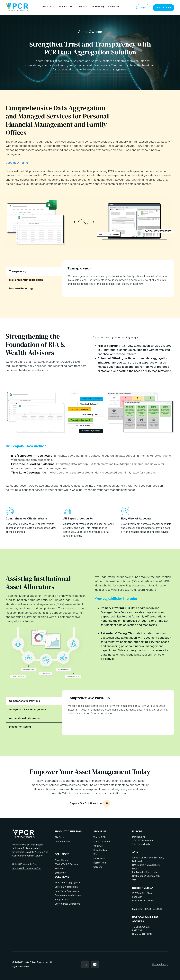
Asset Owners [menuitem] (62, 860)
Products (64, 7)
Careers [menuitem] (98, 867)
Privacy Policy (160, 964)
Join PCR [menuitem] (98, 846)
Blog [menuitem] (96, 854)
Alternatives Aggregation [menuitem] (67, 883)
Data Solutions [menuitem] (62, 842)
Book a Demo (164, 8)
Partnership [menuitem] (100, 863)
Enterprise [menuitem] (60, 873)
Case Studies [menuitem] (100, 850)
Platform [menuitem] (59, 837)
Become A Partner (18, 163)
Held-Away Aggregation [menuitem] (67, 891)
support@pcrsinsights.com (27, 868)
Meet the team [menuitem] (102, 842)
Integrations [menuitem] (61, 900)
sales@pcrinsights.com (25, 864)
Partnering (98, 7)
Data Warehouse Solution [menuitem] (68, 895)
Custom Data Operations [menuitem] (67, 904)
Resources (114, 7)
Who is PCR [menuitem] (99, 837)
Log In (143, 8)
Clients (81, 7)
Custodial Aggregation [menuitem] (66, 887)
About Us (47, 7)
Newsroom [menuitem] (99, 859)
